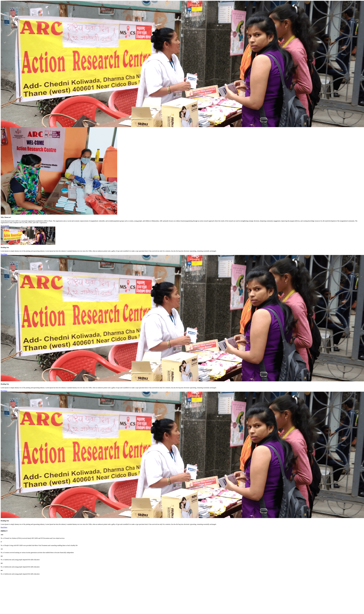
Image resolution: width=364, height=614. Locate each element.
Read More (4, 254)
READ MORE (5, 226)
